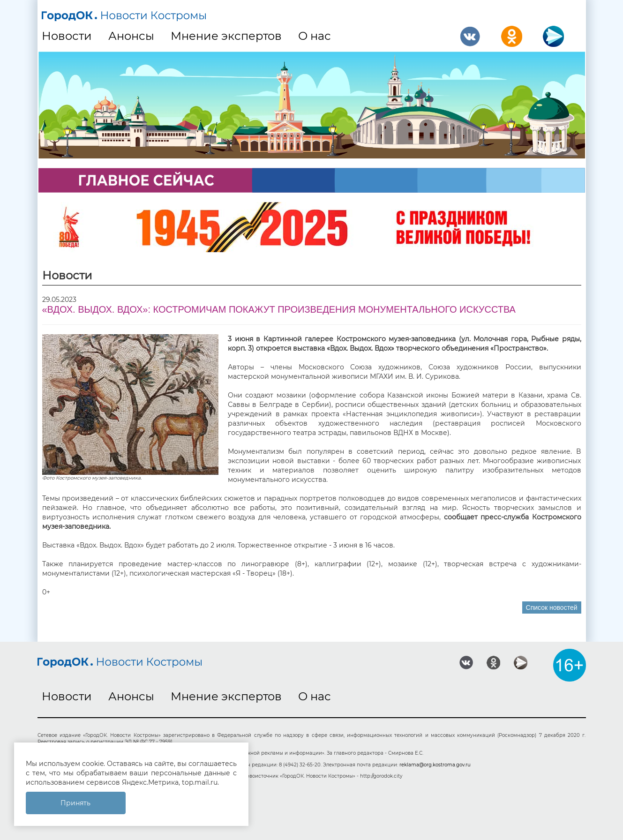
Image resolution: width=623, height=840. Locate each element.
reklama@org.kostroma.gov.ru (435, 765)
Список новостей (552, 607)
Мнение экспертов (226, 36)
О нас (315, 36)
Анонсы (131, 36)
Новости (67, 36)
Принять (75, 803)
